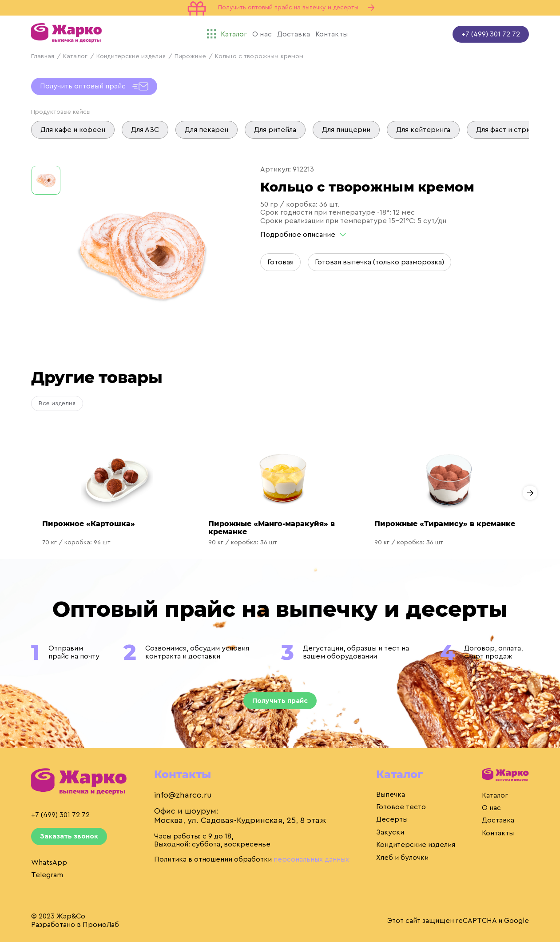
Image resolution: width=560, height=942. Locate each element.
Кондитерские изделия (131, 56)
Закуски (390, 832)
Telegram (47, 875)
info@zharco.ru (183, 795)
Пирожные (190, 56)
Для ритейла (275, 130)
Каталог (75, 56)
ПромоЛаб (101, 925)
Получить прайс (280, 701)
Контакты (498, 833)
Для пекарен (207, 130)
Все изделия (57, 403)
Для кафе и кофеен (73, 130)
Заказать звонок (69, 836)
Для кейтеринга (423, 130)
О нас (491, 808)
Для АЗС (145, 130)
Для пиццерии (346, 130)
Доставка (498, 820)
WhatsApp (49, 862)
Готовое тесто (401, 807)
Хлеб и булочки (402, 858)
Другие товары (97, 377)
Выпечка (391, 794)
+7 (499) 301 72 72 (491, 34)
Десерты (392, 819)
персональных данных (311, 859)
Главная (43, 56)
